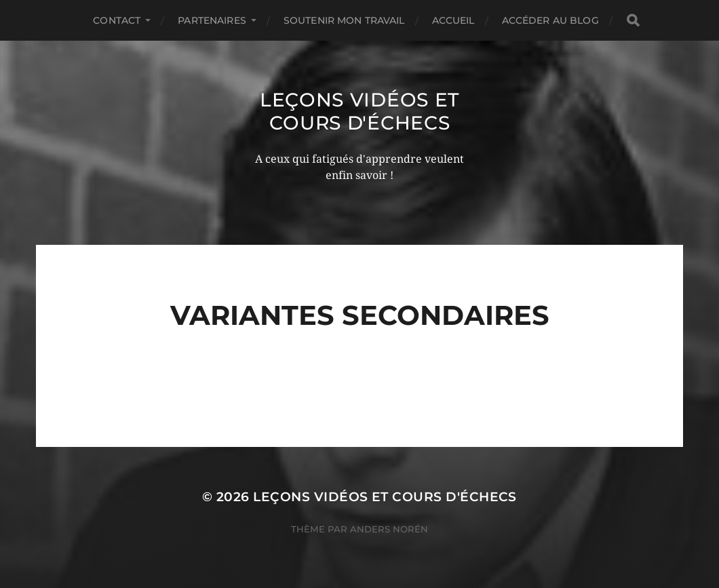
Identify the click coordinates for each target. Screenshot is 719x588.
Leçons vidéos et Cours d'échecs (359, 111)
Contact (117, 20)
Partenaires (212, 20)
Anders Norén (389, 529)
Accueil (453, 20)
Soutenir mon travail (344, 20)
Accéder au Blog (550, 20)
